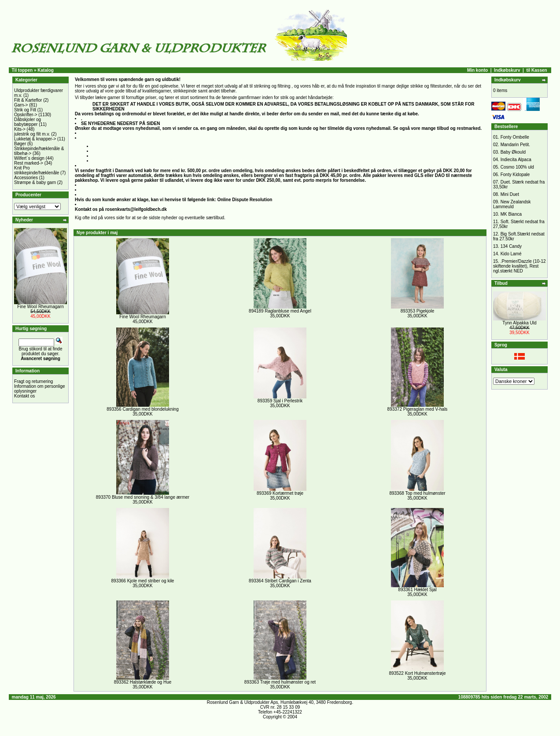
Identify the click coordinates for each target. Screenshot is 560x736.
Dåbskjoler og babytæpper (28, 122)
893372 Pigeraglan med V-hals (418, 409)
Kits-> (20, 129)
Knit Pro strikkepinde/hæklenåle (37, 170)
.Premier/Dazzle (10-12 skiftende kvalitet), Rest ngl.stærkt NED (519, 266)
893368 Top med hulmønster (417, 493)
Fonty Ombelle (515, 137)
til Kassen (536, 70)
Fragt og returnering (33, 381)
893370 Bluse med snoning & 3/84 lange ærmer (143, 497)
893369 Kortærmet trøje (280, 493)
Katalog (46, 70)
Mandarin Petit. (515, 145)
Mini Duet (510, 194)
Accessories (26, 178)
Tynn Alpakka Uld (519, 323)
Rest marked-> (29, 163)
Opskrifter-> (26, 115)
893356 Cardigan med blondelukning (142, 409)
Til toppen (22, 70)
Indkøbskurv (507, 70)
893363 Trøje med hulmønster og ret (280, 682)
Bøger (20, 144)
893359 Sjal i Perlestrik (280, 401)
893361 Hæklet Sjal (417, 590)
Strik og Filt (25, 110)
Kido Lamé (511, 254)
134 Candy (511, 246)
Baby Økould (513, 152)
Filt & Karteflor (28, 100)
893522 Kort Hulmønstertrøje (418, 673)
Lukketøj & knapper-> (35, 139)
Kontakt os (24, 396)
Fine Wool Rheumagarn (40, 307)
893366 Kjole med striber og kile (143, 581)
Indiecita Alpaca (516, 160)
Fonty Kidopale (515, 175)
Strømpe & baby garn (35, 182)
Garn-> (21, 105)
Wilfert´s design (29, 158)
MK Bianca (511, 214)
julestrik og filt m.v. (32, 134)
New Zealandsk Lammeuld (512, 204)
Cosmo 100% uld (517, 167)
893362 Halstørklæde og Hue (143, 682)
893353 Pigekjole (418, 311)
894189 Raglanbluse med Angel (280, 311)
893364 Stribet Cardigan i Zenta (280, 581)
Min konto (477, 70)
